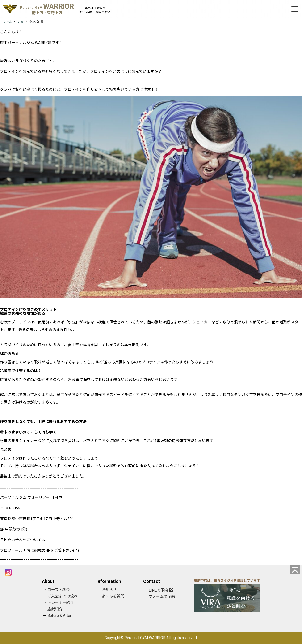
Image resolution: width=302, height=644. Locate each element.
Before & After (59, 616)
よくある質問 (113, 596)
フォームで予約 (162, 597)
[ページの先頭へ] (295, 570)
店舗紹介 (55, 609)
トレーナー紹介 (61, 603)
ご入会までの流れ (63, 596)
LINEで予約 (158, 590)
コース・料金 (59, 590)
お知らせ (109, 590)
